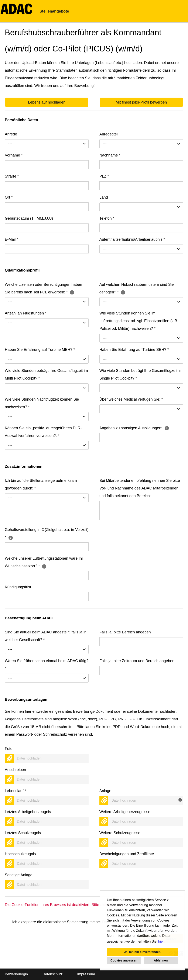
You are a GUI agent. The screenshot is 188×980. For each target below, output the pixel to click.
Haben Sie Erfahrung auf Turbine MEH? (40, 350)
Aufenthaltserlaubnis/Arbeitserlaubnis (132, 239)
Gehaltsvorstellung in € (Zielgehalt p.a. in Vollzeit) (47, 533)
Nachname (110, 155)
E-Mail (12, 239)
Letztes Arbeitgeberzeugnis (28, 812)
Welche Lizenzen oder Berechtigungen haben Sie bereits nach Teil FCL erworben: (44, 288)
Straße (12, 176)
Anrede (11, 134)
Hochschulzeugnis (20, 854)
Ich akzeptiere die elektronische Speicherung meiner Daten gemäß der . (94, 922)
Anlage (105, 791)
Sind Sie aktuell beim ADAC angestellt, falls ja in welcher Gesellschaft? (46, 636)
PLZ (104, 176)
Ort (9, 197)
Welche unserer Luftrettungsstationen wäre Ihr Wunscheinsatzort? (44, 562)
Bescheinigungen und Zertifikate (127, 854)
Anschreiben (16, 770)
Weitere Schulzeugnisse (120, 833)
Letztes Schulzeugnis (23, 833)
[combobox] (47, 144)
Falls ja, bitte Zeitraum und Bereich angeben (137, 661)
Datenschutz (53, 974)
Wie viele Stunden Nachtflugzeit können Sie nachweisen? (42, 403)
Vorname (14, 155)
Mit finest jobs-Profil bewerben (141, 102)
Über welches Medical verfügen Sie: (131, 399)
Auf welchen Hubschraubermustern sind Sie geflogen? (137, 288)
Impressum (86, 974)
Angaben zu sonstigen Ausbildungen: (134, 428)
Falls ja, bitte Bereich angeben (125, 632)
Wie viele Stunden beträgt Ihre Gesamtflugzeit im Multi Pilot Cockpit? (46, 374)
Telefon (107, 218)
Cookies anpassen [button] (124, 960)
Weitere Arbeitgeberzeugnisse (125, 812)
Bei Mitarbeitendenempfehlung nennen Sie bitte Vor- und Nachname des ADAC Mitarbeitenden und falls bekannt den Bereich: (140, 488)
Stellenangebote (54, 11)
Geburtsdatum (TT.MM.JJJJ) (29, 218)
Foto (9, 749)
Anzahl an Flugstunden (26, 313)
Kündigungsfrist (18, 587)
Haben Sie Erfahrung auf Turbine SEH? (134, 350)
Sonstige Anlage (19, 875)
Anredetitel (109, 134)
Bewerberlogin (16, 974)
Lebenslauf (16, 791)
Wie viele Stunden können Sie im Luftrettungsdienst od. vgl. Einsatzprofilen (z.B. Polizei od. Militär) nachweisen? (139, 321)
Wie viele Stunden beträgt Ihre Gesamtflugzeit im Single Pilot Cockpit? (141, 374)
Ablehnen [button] (161, 960)
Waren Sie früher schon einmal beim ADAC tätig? (47, 665)
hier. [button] (161, 941)
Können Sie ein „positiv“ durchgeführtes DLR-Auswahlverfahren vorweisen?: (43, 432)
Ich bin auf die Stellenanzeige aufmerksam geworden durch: (41, 484)
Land (104, 197)
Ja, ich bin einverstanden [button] (142, 952)
